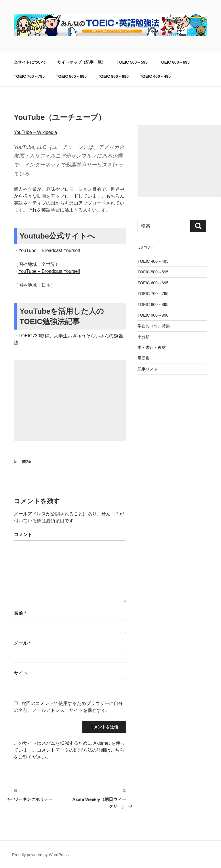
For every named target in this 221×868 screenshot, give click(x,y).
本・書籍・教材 (152, 347)
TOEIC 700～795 (29, 76)
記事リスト (148, 369)
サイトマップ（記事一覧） (81, 62)
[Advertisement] (70, 400)
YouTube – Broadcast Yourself (49, 250)
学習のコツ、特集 (154, 326)
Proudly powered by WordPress (40, 855)
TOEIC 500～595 (132, 62)
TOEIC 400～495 (155, 76)
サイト (21, 673)
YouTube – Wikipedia (35, 132)
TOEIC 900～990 (113, 76)
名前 (20, 613)
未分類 (144, 337)
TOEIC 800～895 (71, 76)
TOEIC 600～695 (174, 62)
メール (22, 643)
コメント (23, 535)
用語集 (27, 462)
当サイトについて (30, 62)
